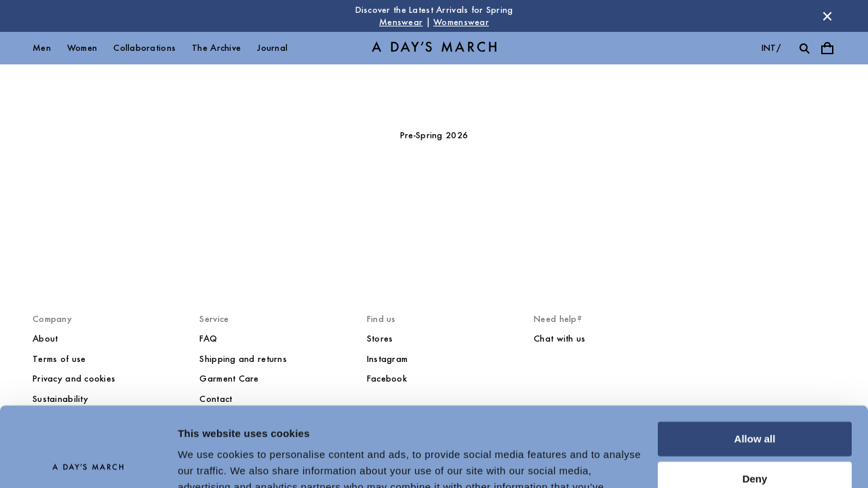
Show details (209, 461)
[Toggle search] (804, 48)
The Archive (216, 48)
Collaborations (144, 48)
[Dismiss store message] (827, 16)
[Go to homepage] (434, 48)
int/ (771, 48)
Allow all (755, 360)
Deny (755, 399)
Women (82, 48)
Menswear (401, 22)
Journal (272, 48)
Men (42, 48)
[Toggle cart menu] (827, 48)
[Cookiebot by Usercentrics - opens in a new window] (88, 462)
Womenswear (461, 22)
